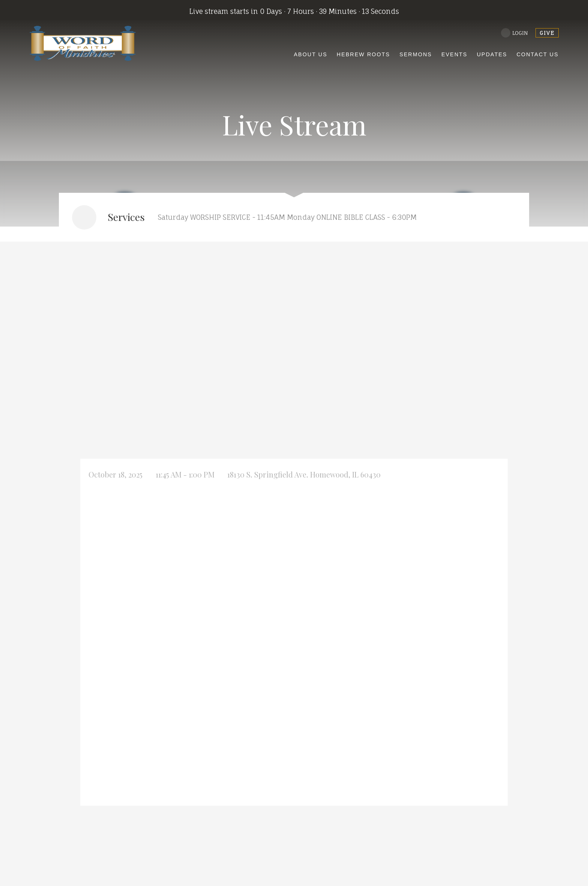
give (547, 33)
